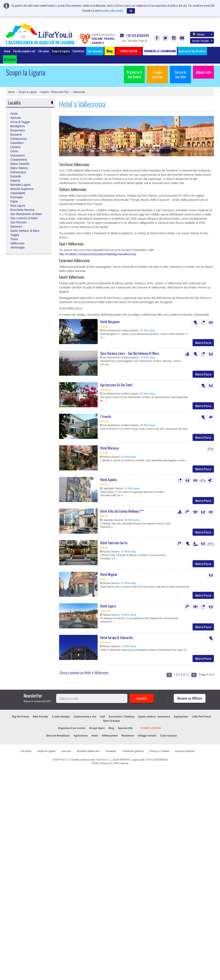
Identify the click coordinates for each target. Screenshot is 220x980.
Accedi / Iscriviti (202, 41)
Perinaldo (16, 197)
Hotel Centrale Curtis (114, 543)
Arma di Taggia (20, 122)
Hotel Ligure (108, 606)
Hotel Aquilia (108, 480)
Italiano (202, 34)
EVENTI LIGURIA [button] (129, 51)
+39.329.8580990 (135, 36)
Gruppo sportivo (157, 74)
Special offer (125, 728)
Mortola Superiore (22, 189)
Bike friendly (40, 717)
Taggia (15, 235)
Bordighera (17, 126)
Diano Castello (20, 164)
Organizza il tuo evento (72, 728)
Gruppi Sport (97, 728)
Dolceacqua (18, 172)
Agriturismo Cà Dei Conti (116, 385)
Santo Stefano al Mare (25, 231)
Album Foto (204, 72)
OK (131, 11)
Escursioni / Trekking (121, 717)
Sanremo (16, 227)
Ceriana (15, 147)
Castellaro (17, 143)
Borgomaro (17, 130)
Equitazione (181, 717)
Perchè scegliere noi (24, 51)
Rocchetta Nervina (22, 210)
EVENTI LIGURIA (151, 728)
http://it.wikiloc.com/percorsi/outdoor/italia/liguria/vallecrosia (97, 254)
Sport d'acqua (111, 721)
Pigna (14, 201)
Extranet (10, 59)
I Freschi (106, 416)
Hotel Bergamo (110, 322)
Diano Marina (19, 168)
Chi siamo (43, 51)
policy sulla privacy (113, 10)
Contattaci (78, 51)
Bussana (16, 135)
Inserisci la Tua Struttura (192, 51)
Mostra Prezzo (203, 343)
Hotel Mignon (109, 574)
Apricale (16, 118)
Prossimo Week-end (88, 751)
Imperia (15, 181)
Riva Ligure (18, 206)
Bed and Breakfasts (58, 736)
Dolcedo (16, 176)
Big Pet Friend (21, 717)
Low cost (66, 751)
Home (7, 51)
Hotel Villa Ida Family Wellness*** (122, 511)
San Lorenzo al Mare (24, 218)
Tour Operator (95, 51)
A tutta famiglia (61, 717)
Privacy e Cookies (159, 751)
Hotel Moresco (109, 448)
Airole (14, 114)
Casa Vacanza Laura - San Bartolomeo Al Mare (129, 353)
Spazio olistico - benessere (154, 717)
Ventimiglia (17, 247)
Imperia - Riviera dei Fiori (54, 92)
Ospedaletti (18, 193)
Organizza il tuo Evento (134, 74)
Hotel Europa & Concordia (116, 638)
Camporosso (19, 139)
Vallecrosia (79, 92)
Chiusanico (17, 155)
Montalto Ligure (20, 185)
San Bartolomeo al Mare (26, 214)
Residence (128, 736)
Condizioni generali (133, 751)
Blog (111, 728)
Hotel (95, 736)
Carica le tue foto (180, 74)
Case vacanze (169, 736)
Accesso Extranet (185, 751)
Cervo (14, 151)
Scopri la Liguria (61, 51)
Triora (14, 239)
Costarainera (19, 160)
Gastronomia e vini (85, 717)
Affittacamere (110, 736)
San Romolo (18, 222)
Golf (102, 717)
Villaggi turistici (147, 736)
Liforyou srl (105, 763)
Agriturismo (81, 736)
